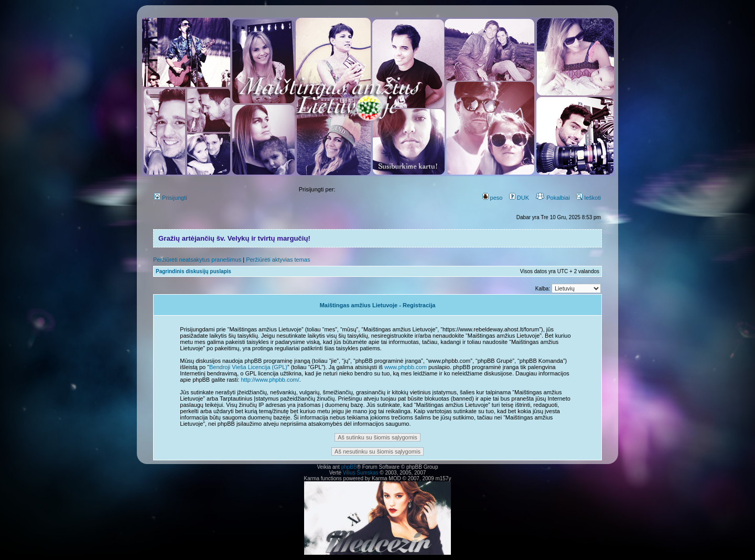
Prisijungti (171, 198)
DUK (519, 198)
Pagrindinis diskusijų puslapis (193, 271)
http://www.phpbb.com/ (270, 380)
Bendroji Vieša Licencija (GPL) (248, 367)
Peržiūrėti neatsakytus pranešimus (197, 260)
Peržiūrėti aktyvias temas (278, 260)
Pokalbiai (553, 198)
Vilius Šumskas (361, 473)
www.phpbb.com (406, 367)
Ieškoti (589, 198)
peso (493, 198)
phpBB (349, 467)
